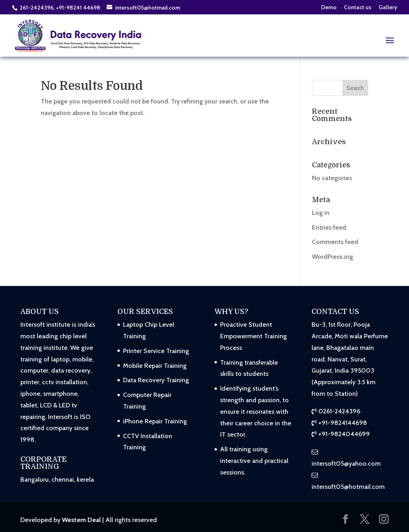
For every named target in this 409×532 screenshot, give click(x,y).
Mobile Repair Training (155, 366)
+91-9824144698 (343, 423)
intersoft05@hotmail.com (348, 487)
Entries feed (329, 227)
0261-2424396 (339, 411)
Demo (329, 8)
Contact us (358, 8)
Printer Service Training (156, 351)
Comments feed (335, 242)
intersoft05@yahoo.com (346, 464)
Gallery (388, 8)
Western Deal (81, 520)
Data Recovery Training (156, 380)
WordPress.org (333, 257)
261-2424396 (37, 8)
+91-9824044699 (344, 434)
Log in (321, 213)
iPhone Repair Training (155, 421)
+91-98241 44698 (79, 8)
